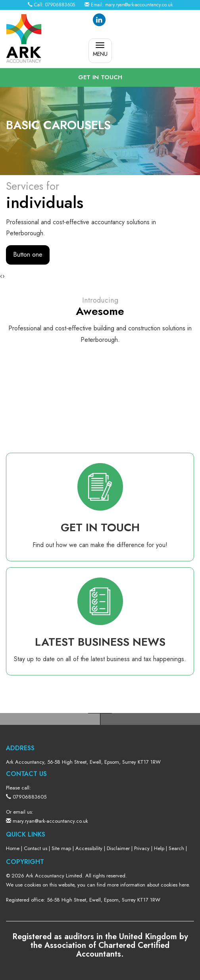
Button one (28, 255)
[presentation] (1, 276)
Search (176, 848)
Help (159, 848)
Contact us (36, 848)
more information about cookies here (148, 885)
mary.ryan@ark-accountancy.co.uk (139, 5)
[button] (100, 77)
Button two (73, 255)
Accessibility (89, 848)
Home (13, 848)
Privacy (142, 848)
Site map (61, 848)
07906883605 (60, 5)
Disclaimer (118, 848)
